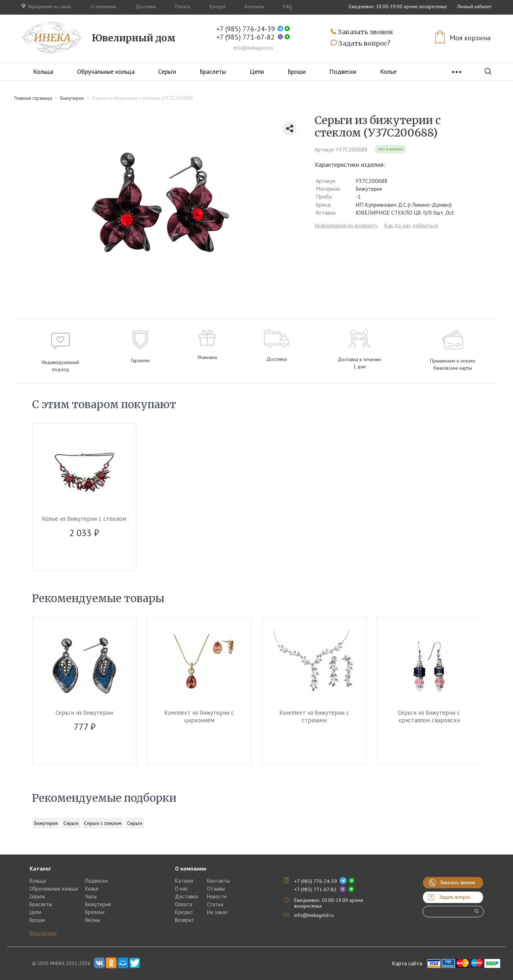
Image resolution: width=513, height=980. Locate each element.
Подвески (343, 71)
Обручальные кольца (106, 71)
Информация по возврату (346, 225)
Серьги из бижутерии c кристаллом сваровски (429, 716)
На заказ (217, 912)
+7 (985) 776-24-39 (246, 29)
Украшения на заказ (46, 6)
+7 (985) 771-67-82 (245, 37)
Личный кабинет (474, 6)
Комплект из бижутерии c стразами (314, 716)
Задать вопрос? (361, 43)
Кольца (43, 71)
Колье (388, 71)
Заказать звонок (362, 32)
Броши (297, 71)
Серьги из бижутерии (84, 713)
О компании (103, 6)
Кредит (217, 6)
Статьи (215, 904)
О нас (182, 889)
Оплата (183, 6)
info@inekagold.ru (253, 48)
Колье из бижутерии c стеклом (84, 519)
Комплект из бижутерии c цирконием (199, 716)
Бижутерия (46, 823)
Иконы (92, 920)
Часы (91, 896)
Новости (217, 896)
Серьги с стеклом (103, 823)
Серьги (167, 71)
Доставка (146, 6)
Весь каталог (43, 933)
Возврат (185, 920)
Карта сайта (407, 963)
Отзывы (216, 889)
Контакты (254, 6)
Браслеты (213, 71)
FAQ (288, 6)
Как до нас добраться (411, 225)
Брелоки (95, 912)
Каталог (184, 881)
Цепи (257, 71)
